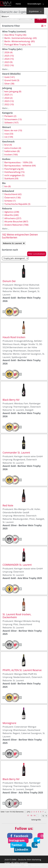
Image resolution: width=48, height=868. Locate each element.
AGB (26, 865)
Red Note (8, 505)
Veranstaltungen (35, 4)
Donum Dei (9, 281)
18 (31, 815)
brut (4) (8, 145)
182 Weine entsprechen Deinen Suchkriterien (20, 236)
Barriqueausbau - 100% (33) (18, 162)
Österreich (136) (12, 197)
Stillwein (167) (11, 123)
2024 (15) (9, 59)
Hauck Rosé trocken (14, 337)
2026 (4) (8, 52)
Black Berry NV (11, 400)
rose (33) (9, 134)
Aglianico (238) (12, 212)
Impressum (16, 865)
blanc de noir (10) (13, 130)
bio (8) (7, 186)
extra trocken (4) (13, 148)
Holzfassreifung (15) (14, 172)
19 (34, 815)
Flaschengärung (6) (14, 169)
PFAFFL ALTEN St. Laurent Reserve (22, 670)
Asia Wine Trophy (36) (15, 35)
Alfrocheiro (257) (13, 218)
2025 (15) (9, 56)
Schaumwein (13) (13, 119)
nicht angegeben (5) (14, 175)
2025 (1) (8, 95)
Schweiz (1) (10, 201)
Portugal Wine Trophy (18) (17, 44)
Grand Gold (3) (12, 80)
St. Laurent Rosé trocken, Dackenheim (17, 616)
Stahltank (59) (11, 178)
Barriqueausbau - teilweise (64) (20, 166)
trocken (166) (11, 154)
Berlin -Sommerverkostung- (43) (20, 38)
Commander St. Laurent (16, 453)
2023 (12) (9, 101)
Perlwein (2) (10, 116)
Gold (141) (10, 77)
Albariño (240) (11, 215)
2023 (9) (8, 62)
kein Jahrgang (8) (13, 91)
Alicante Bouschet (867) (16, 221)
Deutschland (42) (13, 194)
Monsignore (9, 723)
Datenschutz (37, 865)
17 (28, 815)
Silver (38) (9, 84)
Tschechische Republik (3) (17, 204)
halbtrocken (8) (12, 151)
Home (18, 4)
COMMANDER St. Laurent (17, 565)
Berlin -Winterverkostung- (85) (20, 41)
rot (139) (9, 137)
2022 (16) (9, 65)
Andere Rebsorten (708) (16, 225)
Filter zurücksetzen (37, 254)
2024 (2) (8, 98)
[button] (20, 836)
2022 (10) (9, 104)
